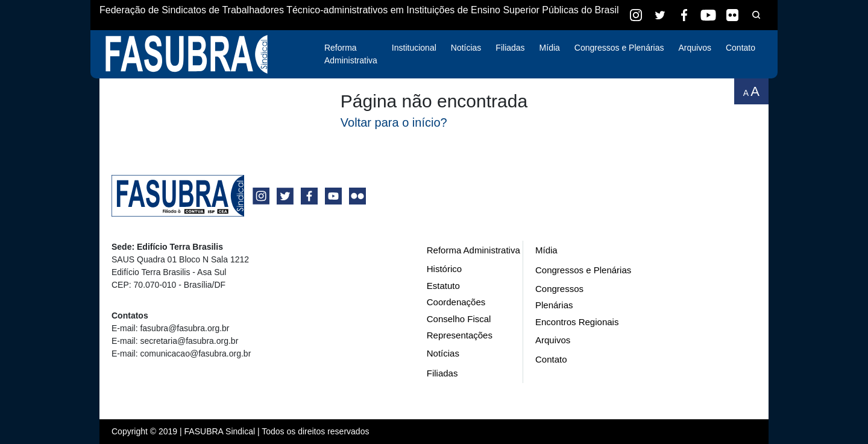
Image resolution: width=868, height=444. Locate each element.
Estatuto (443, 286)
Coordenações (456, 302)
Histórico (444, 269)
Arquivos (694, 48)
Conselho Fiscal (459, 319)
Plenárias (554, 305)
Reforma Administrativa (351, 54)
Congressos (559, 289)
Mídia (550, 48)
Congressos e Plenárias (619, 48)
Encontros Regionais (577, 322)
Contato (741, 48)
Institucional (414, 48)
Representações (460, 335)
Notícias (466, 48)
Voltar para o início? (394, 122)
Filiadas (510, 48)
